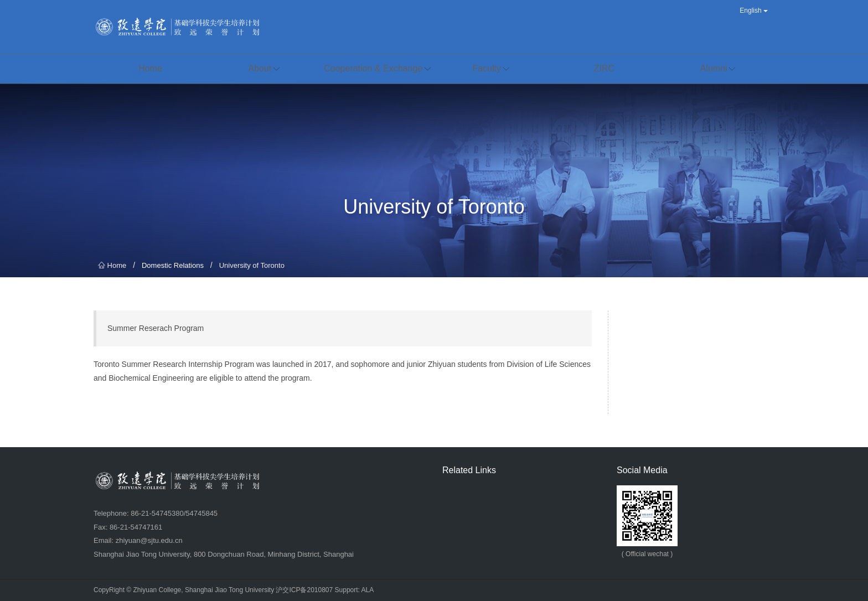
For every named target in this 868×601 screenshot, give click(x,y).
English (754, 11)
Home (112, 265)
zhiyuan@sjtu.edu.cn (149, 540)
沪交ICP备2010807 (304, 590)
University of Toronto (252, 265)
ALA (368, 590)
